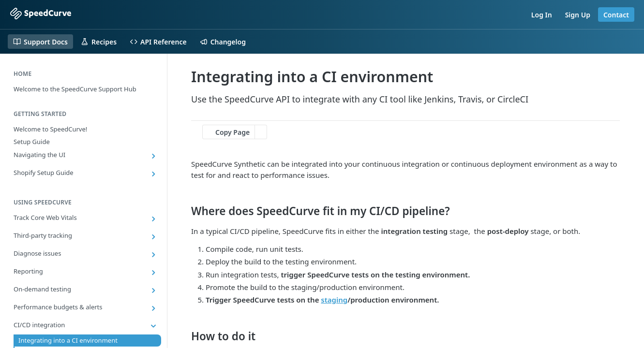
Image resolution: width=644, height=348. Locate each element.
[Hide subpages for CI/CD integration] (153, 326)
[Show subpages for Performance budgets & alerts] (153, 308)
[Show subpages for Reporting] (153, 273)
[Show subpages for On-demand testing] (153, 290)
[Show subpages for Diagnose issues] (153, 255)
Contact (616, 15)
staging (334, 300)
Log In (542, 15)
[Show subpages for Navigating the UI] (153, 156)
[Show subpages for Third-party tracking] (153, 237)
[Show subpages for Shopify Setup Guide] (153, 174)
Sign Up (578, 15)
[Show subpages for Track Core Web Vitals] (153, 219)
